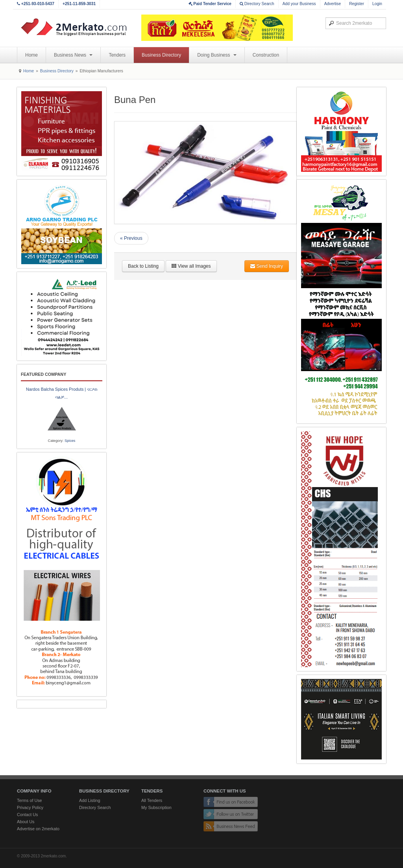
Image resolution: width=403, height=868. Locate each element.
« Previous (131, 238)
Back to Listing (143, 266)
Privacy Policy (30, 807)
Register (357, 4)
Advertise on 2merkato (38, 829)
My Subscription (156, 807)
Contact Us (27, 815)
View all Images (191, 266)
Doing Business (217, 55)
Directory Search (257, 4)
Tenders (117, 55)
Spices (70, 441)
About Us (26, 822)
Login (377, 4)
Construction (266, 55)
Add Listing (90, 800)
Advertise (333, 4)
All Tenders (152, 800)
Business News (73, 55)
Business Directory (161, 55)
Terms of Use (30, 800)
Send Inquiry (267, 266)
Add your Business (299, 4)
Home (31, 55)
